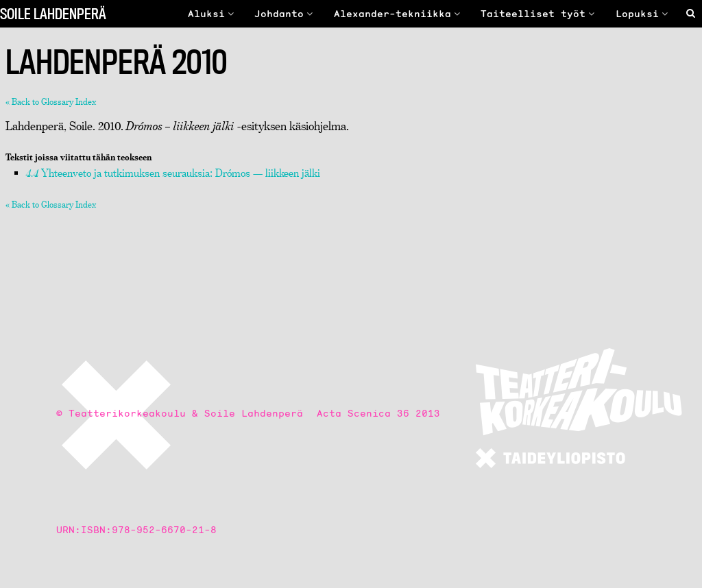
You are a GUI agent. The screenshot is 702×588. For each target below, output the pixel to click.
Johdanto (285, 14)
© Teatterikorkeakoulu (121, 413)
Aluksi (213, 14)
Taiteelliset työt (539, 14)
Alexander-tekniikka (399, 14)
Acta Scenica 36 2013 (378, 413)
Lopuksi (643, 14)
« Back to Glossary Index (51, 102)
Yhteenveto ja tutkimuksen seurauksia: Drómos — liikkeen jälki (173, 173)
